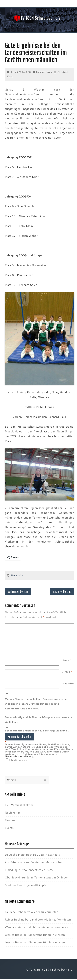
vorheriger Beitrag (18, 592)
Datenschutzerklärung (19, 761)
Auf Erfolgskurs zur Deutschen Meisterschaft (34, 867)
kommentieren (42, 72)
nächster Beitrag (62, 592)
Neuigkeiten (18, 575)
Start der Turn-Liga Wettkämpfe (26, 890)
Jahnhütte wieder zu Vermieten (38, 917)
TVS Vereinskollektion (19, 810)
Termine (10, 825)
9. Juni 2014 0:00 (19, 72)
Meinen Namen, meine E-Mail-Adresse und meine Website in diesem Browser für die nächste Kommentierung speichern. (36, 709)
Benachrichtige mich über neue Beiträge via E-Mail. (37, 735)
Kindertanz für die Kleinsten (46, 940)
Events (9, 833)
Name (65, 665)
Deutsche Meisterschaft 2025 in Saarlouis (32, 859)
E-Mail (66, 677)
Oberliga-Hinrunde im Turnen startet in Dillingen (37, 882)
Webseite (68, 688)
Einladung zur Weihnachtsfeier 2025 (29, 875)
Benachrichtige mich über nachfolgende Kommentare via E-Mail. (38, 724)
